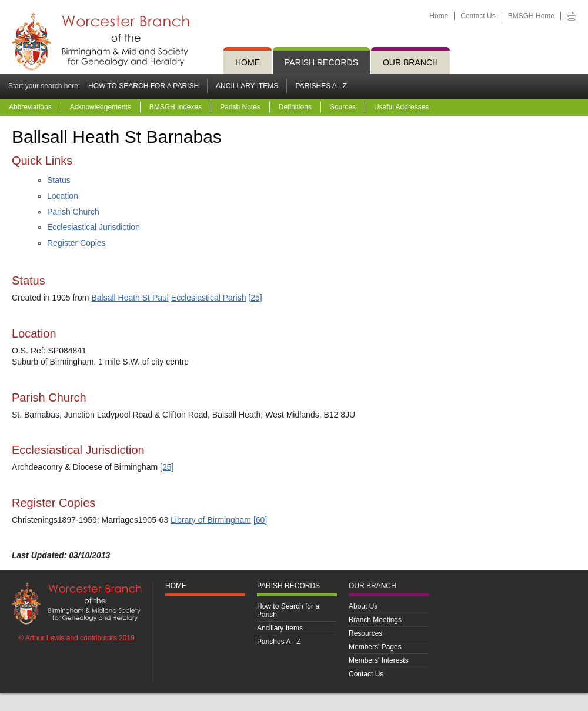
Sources (343, 107)
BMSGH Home (531, 16)
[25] (255, 298)
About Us (363, 606)
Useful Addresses (401, 107)
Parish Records (321, 62)
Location (63, 196)
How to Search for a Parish (143, 86)
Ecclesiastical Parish (209, 298)
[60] (260, 520)
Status (59, 180)
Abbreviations (30, 107)
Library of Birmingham (211, 520)
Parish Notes (240, 107)
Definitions (295, 107)
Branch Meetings (375, 620)
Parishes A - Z (321, 86)
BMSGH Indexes (176, 107)
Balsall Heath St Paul (130, 298)
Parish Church (73, 212)
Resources (365, 633)
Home (439, 16)
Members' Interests (379, 660)
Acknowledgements (101, 107)
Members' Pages (375, 647)
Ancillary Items (247, 86)
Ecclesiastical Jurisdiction (93, 227)
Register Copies (76, 243)
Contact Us (478, 16)
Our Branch (410, 62)
